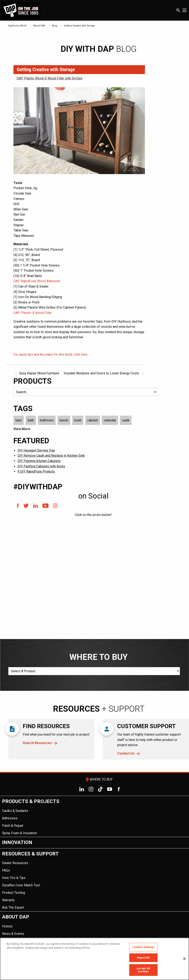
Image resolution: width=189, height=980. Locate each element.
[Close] (184, 959)
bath (31, 420)
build (78, 420)
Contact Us (126, 753)
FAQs (6, 870)
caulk (126, 420)
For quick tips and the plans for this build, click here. (51, 354)
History (7, 926)
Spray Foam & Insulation (20, 833)
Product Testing (14, 893)
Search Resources (37, 743)
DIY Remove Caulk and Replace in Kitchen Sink (51, 456)
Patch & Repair (13, 826)
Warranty (8, 900)
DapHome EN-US (17, 26)
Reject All (143, 958)
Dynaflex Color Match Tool (21, 885)
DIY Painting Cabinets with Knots (41, 466)
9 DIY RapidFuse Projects (36, 471)
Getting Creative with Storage (80, 26)
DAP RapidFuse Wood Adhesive (37, 281)
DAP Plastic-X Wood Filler (33, 313)
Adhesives (10, 818)
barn (19, 420)
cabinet (93, 420)
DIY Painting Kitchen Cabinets (39, 461)
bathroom (47, 420)
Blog (55, 26)
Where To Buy (99, 779)
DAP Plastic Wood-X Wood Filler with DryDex (50, 78)
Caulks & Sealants (15, 811)
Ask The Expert (13, 907)
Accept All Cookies (143, 970)
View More (22, 429)
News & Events (13, 934)
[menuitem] (94, 817)
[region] (94, 959)
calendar (110, 420)
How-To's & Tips (14, 878)
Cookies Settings (143, 947)
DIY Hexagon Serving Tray (36, 450)
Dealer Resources (15, 863)
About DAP (39, 26)
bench (64, 420)
